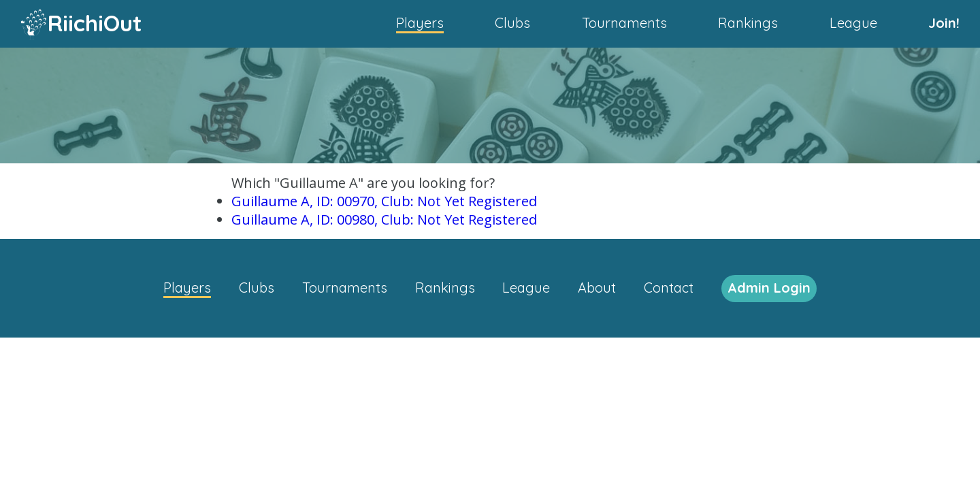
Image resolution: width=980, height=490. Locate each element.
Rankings (748, 23)
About (597, 288)
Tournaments (624, 23)
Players (420, 23)
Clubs (512, 23)
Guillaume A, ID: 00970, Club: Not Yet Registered (384, 201)
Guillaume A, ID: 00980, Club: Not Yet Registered (384, 219)
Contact (669, 288)
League (853, 23)
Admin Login (769, 288)
